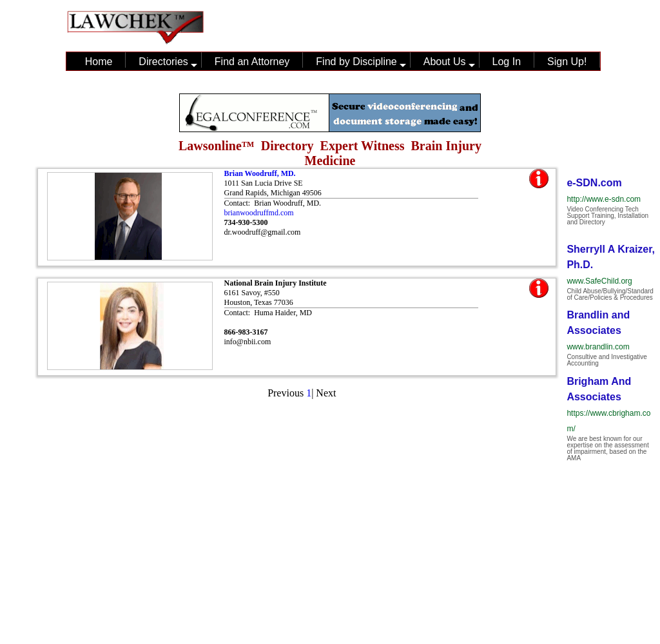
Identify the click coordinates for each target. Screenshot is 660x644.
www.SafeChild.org (599, 281)
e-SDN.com (594, 183)
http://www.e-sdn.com (604, 199)
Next (326, 393)
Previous (286, 393)
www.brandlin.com (598, 347)
